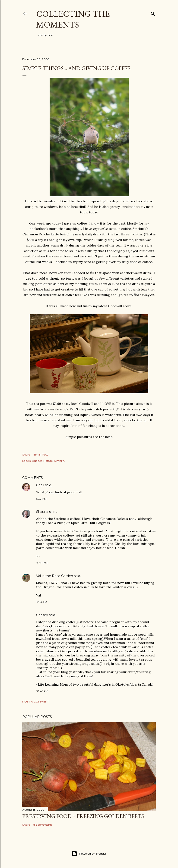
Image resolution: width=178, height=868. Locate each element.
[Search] (153, 13)
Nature (48, 461)
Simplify (60, 461)
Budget (37, 461)
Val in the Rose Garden (55, 576)
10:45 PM (42, 691)
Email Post (41, 454)
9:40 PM (42, 563)
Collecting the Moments (73, 19)
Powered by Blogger (89, 854)
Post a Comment (36, 701)
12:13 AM (42, 602)
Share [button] (26, 454)
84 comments (43, 825)
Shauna (42, 512)
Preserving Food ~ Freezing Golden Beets (83, 816)
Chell (40, 485)
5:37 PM (41, 499)
